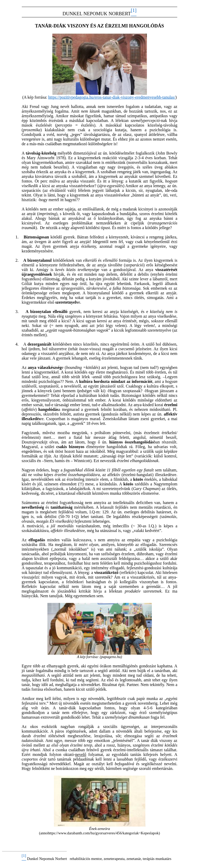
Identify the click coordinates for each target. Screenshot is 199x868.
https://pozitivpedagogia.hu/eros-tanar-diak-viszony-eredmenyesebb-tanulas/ (112, 97)
